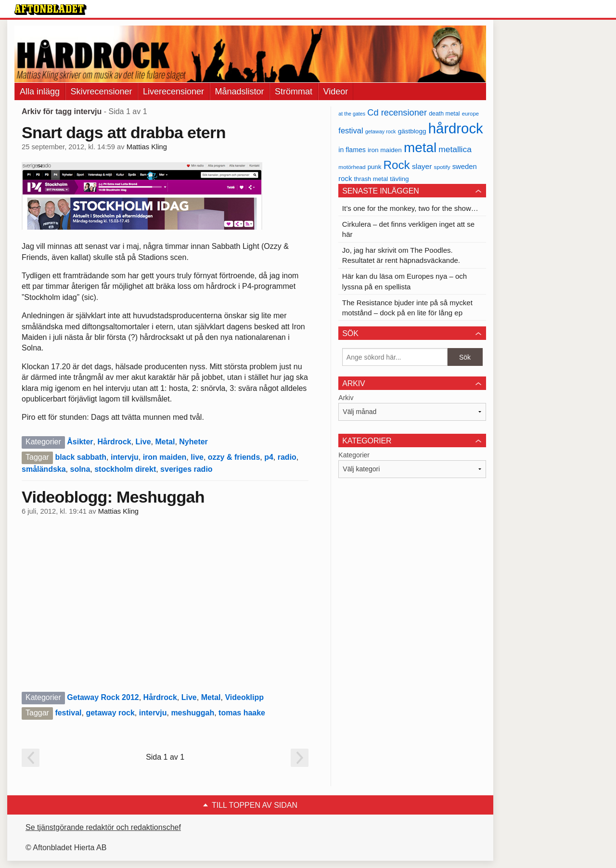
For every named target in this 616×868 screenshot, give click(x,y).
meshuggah (192, 713)
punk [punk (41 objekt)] (375, 167)
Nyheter (193, 442)
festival (68, 713)
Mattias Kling (147, 147)
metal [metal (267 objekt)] (420, 148)
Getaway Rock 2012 (103, 697)
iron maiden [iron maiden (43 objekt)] (385, 150)
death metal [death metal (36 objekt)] (444, 114)
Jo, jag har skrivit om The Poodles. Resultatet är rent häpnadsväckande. (401, 255)
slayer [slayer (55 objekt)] (422, 166)
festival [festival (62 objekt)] (351, 130)
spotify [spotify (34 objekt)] (442, 167)
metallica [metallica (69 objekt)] (455, 149)
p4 (269, 457)
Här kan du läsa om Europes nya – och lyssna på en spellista (404, 281)
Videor (336, 91)
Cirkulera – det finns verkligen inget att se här (408, 229)
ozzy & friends (234, 457)
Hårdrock (114, 442)
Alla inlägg (40, 91)
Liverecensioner (173, 91)
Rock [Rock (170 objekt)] (396, 165)
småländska (44, 469)
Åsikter (80, 442)
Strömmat (294, 91)
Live (143, 442)
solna (80, 469)
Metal (165, 442)
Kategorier (354, 455)
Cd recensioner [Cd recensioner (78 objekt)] (397, 112)
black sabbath (81, 457)
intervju (125, 457)
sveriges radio (186, 469)
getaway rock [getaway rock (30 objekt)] (381, 131)
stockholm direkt (125, 469)
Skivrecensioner (102, 91)
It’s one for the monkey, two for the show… (410, 208)
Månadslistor (240, 91)
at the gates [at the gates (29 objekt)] (352, 114)
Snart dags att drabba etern (124, 132)
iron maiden (165, 457)
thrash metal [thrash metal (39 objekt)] (371, 179)
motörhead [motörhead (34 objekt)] (352, 167)
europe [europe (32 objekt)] (470, 114)
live (197, 457)
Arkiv (346, 398)
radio (287, 457)
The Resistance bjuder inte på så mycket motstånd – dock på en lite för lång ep (407, 308)
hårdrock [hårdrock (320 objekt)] (456, 128)
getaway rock (110, 713)
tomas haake (242, 713)
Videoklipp (244, 697)
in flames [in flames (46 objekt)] (352, 150)
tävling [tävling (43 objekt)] (399, 179)
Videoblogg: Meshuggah (113, 497)
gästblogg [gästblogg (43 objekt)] (412, 131)
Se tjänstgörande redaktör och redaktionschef (103, 827)
